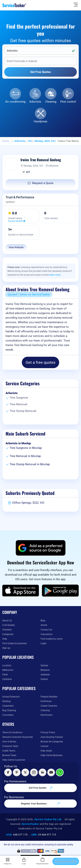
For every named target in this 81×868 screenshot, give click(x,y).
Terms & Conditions (12, 732)
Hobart (44, 679)
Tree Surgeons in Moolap (26, 448)
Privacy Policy (48, 732)
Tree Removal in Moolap (25, 456)
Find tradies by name (52, 639)
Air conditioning (15, 102)
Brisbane (45, 670)
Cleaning (51, 102)
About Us (7, 621)
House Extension (11, 697)
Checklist (7, 630)
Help (5, 639)
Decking (6, 701)
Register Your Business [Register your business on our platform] (40, 804)
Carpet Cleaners (49, 706)
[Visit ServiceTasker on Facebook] (8, 772)
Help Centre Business (52, 755)
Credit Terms (9, 751)
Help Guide (46, 751)
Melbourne (8, 670)
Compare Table (10, 746)
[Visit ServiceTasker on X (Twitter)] (25, 772)
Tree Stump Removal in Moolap (30, 464)
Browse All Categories (52, 742)
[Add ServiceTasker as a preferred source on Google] (41, 548)
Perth (5, 675)
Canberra (7, 679)
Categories (8, 634)
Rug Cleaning (9, 710)
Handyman (40, 121)
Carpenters (8, 706)
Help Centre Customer (14, 760)
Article (44, 625)
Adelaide (45, 675)
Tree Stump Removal (23, 411)
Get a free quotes (40, 362)
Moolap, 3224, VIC (45, 141)
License (44, 746)
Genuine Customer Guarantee (18, 737)
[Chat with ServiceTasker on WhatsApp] (60, 772)
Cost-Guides (9, 625)
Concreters (8, 715)
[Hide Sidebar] (76, 4)
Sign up (6, 648)
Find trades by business (15, 643)
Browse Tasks (9, 755)
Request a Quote (41, 183)
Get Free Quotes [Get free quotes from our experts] (41, 788)
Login (43, 643)
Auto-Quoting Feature (52, 737)
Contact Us (46, 630)
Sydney (44, 665)
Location (7, 665)
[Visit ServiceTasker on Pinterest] (17, 772)
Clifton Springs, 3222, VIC (28, 503)
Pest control (68, 102)
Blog (43, 621)
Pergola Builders (49, 697)
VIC (30, 141)
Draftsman (46, 701)
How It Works (9, 742)
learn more (55, 275)
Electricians (47, 715)
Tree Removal (18, 404)
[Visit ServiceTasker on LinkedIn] (43, 772)
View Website (16, 247)
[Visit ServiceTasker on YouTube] (51, 772)
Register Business (42, 861)
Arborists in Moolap (18, 443)
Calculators (47, 634)
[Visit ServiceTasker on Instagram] (34, 772)
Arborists (35, 102)
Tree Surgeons (19, 398)
